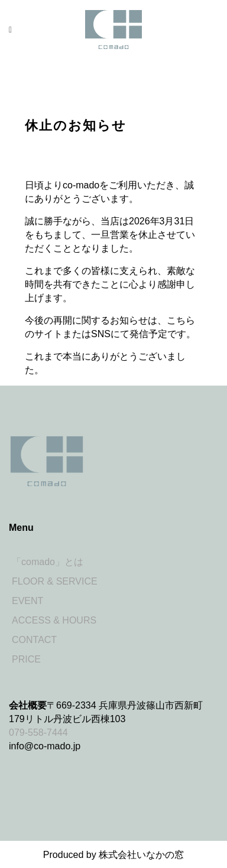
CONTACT (34, 640)
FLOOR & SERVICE (55, 581)
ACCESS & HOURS (54, 620)
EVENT (27, 601)
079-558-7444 (38, 732)
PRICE (26, 659)
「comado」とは (48, 562)
